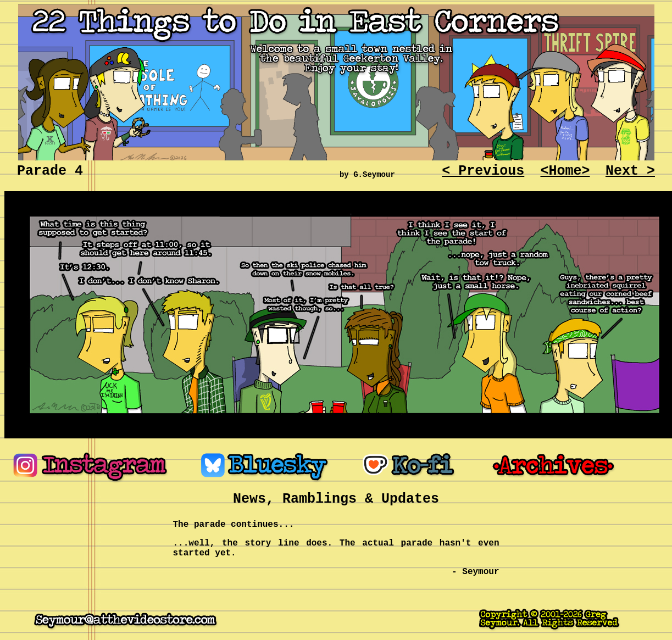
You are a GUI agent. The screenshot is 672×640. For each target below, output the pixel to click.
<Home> (565, 171)
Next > (630, 171)
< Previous (483, 171)
